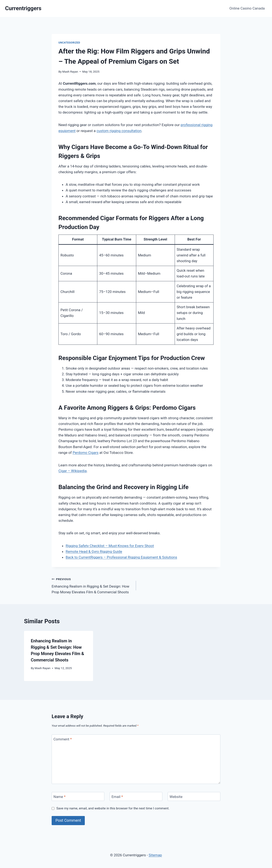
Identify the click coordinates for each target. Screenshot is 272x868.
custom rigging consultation (119, 131)
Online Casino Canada (247, 8)
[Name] (78, 797)
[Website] (194, 797)
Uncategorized (69, 43)
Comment (63, 739)
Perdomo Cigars (86, 453)
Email (117, 797)
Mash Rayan (70, 72)
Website (176, 797)
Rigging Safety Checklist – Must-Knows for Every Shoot (110, 546)
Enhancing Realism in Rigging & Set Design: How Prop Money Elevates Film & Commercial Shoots (92, 585)
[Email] (136, 797)
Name (60, 797)
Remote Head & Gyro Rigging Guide (94, 551)
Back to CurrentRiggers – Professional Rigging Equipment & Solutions (121, 557)
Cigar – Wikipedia (73, 471)
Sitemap (155, 855)
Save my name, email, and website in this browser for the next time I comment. (113, 808)
